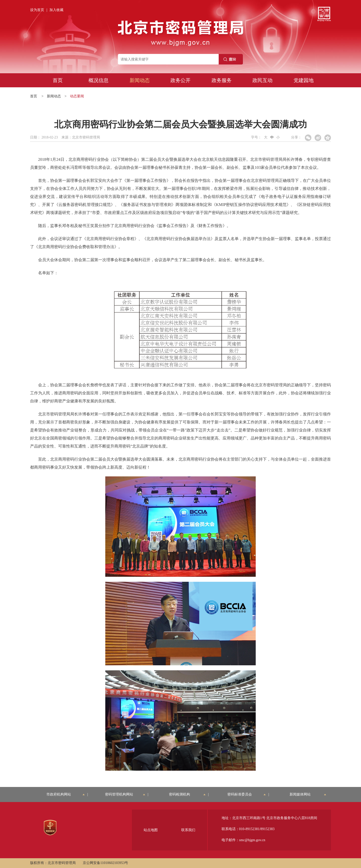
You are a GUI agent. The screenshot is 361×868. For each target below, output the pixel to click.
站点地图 (151, 830)
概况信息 (99, 80)
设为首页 (37, 10)
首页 (58, 80)
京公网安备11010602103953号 (105, 863)
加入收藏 (56, 10)
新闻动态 (140, 80)
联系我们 (188, 830)
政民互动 (262, 80)
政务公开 (180, 80)
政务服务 (222, 80)
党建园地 (304, 80)
